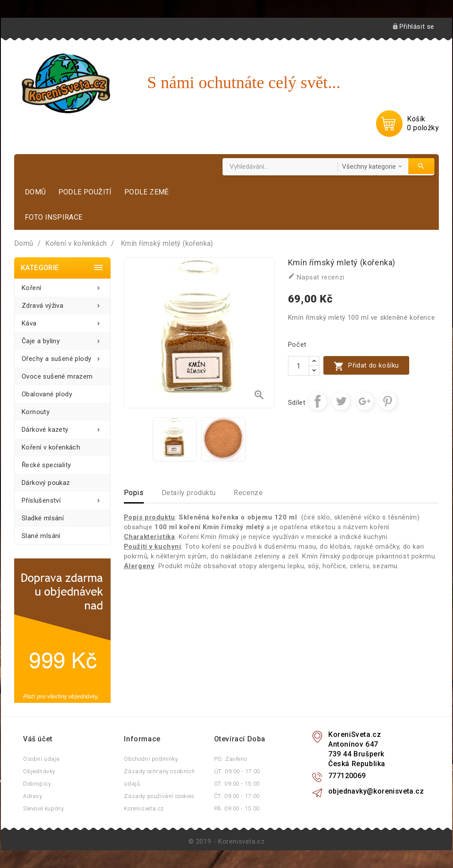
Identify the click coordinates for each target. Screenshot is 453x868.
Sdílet (318, 401)
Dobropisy (37, 784)
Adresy (33, 796)
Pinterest (388, 401)
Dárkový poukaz (46, 483)
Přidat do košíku (366, 366)
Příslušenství (62, 498)
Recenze (248, 493)
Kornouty (36, 412)
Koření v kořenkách (51, 447)
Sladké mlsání (43, 518)
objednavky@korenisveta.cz (376, 791)
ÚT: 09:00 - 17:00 (237, 771)
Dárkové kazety (62, 427)
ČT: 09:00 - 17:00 (237, 796)
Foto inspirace (54, 217)
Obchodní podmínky (151, 759)
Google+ (365, 401)
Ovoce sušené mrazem (57, 376)
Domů (35, 192)
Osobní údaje (41, 759)
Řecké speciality (46, 465)
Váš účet (38, 739)
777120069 (347, 776)
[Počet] (299, 366)
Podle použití (85, 192)
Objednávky (39, 771)
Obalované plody (47, 394)
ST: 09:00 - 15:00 (237, 784)
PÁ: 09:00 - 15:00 (237, 808)
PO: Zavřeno (231, 759)
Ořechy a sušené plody (62, 356)
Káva (62, 321)
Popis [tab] (134, 493)
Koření (62, 285)
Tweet (341, 401)
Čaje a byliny (62, 339)
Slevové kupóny (43, 808)
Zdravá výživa (62, 303)
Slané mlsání (41, 536)
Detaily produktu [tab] (189, 493)
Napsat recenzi (316, 277)
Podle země (147, 192)
